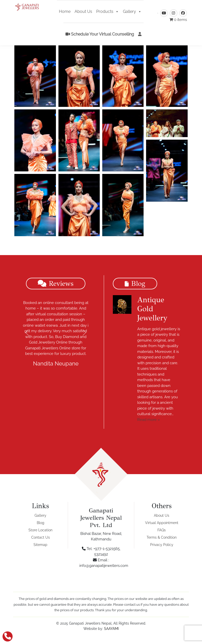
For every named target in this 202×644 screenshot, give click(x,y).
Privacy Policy (162, 545)
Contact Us (41, 537)
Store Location (40, 530)
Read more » (149, 420)
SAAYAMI (111, 629)
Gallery (132, 12)
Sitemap (40, 545)
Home (65, 12)
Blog (41, 523)
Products (108, 12)
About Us (83, 12)
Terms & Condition (162, 537)
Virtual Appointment (162, 523)
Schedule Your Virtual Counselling (100, 35)
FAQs (162, 530)
